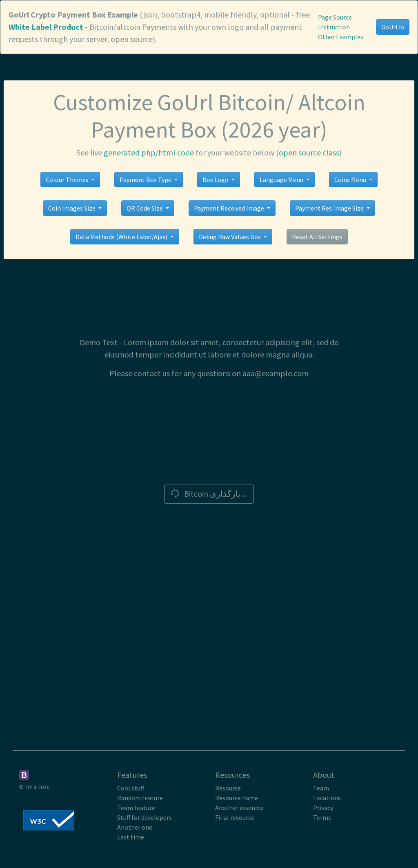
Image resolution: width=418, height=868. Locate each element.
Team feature (136, 808)
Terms (322, 817)
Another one (135, 827)
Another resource (239, 808)
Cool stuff (131, 788)
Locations (327, 798)
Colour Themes (68, 180)
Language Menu (282, 180)
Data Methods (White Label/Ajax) (122, 237)
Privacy (323, 808)
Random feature (140, 798)
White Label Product (46, 27)
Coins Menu (351, 180)
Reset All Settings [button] (317, 237)
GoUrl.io (393, 27)
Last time (131, 837)
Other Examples (341, 37)
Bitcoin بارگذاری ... (208, 493)
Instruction (334, 27)
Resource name (237, 798)
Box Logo (216, 180)
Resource (228, 788)
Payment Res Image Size (330, 208)
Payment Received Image (230, 208)
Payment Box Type (146, 180)
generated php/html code (149, 152)
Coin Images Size (72, 208)
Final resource (235, 817)
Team (321, 788)
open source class (309, 152)
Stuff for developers (145, 817)
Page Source (335, 17)
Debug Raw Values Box (230, 237)
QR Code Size (145, 208)
